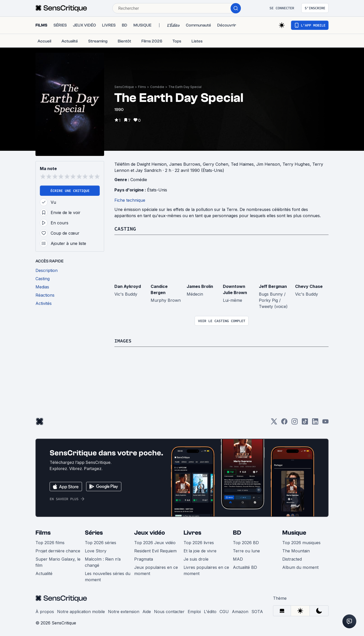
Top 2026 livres (199, 542)
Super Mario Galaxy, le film (58, 562)
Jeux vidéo (150, 532)
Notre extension (124, 611)
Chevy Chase (309, 286)
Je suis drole (196, 559)
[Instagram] (295, 423)
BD (237, 532)
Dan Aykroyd (128, 286)
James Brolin (200, 286)
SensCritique (124, 87)
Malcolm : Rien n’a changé (103, 562)
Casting (125, 229)
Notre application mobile (81, 611)
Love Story (96, 551)
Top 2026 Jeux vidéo (155, 542)
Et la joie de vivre (200, 551)
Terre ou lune (246, 551)
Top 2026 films (50, 542)
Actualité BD (245, 567)
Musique (294, 532)
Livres (192, 532)
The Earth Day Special (185, 87)
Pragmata (144, 559)
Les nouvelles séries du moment (108, 576)
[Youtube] (325, 423)
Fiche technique (130, 200)
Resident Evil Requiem (155, 551)
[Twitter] (274, 423)
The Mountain (296, 551)
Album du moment (300, 567)
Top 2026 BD (246, 542)
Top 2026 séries (101, 542)
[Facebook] (284, 423)
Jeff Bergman (273, 286)
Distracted (292, 559)
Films (142, 87)
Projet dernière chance (58, 551)
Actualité (44, 573)
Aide (147, 611)
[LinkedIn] (315, 423)
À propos (45, 611)
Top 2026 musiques (301, 542)
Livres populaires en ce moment (206, 570)
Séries (94, 532)
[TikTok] (305, 423)
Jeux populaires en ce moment (156, 570)
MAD (238, 559)
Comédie (157, 87)
